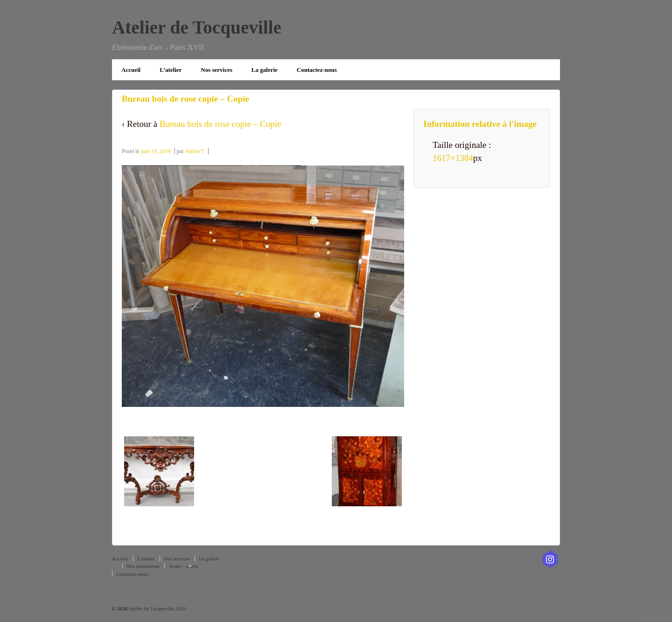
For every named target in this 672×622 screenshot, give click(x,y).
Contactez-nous (317, 70)
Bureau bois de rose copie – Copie (220, 124)
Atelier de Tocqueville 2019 (157, 608)
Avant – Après (183, 566)
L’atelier (171, 70)
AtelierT (194, 151)
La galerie (265, 70)
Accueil (131, 70)
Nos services (217, 70)
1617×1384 (453, 158)
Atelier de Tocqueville (197, 27)
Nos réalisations (143, 566)
